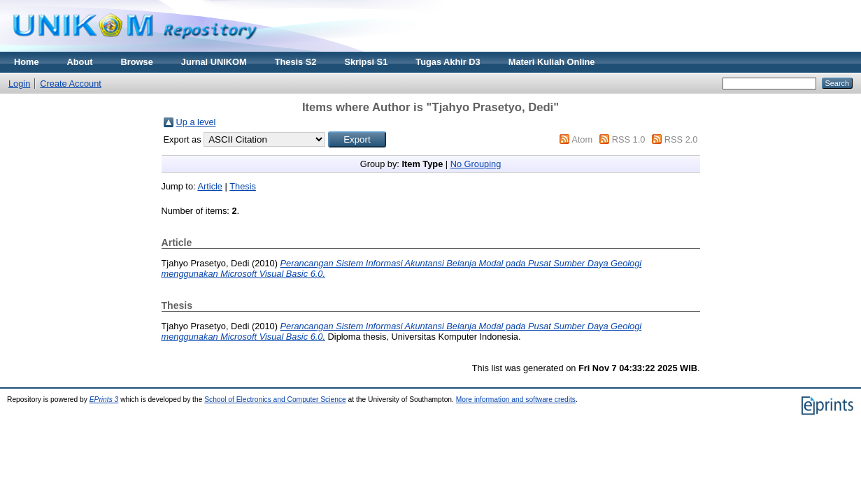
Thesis (243, 186)
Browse (137, 62)
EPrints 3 (104, 399)
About (80, 62)
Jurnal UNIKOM (214, 62)
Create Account (71, 84)
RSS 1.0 (629, 139)
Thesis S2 (296, 62)
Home (27, 62)
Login (19, 84)
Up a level (196, 122)
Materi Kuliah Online (552, 62)
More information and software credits (516, 399)
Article (210, 186)
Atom (582, 139)
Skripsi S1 (366, 62)
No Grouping (476, 164)
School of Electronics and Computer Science (275, 399)
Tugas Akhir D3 (448, 62)
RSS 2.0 (681, 139)
